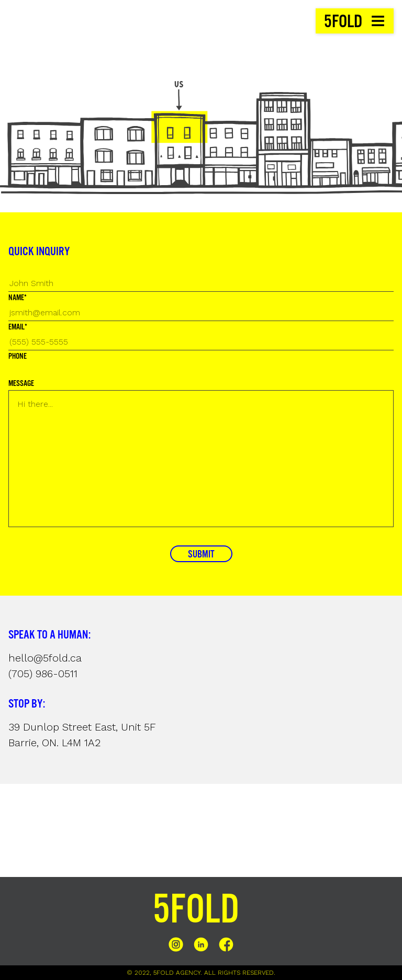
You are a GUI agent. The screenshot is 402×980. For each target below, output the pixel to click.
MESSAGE (21, 384)
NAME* (18, 298)
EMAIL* (18, 327)
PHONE (18, 357)
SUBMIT (201, 555)
